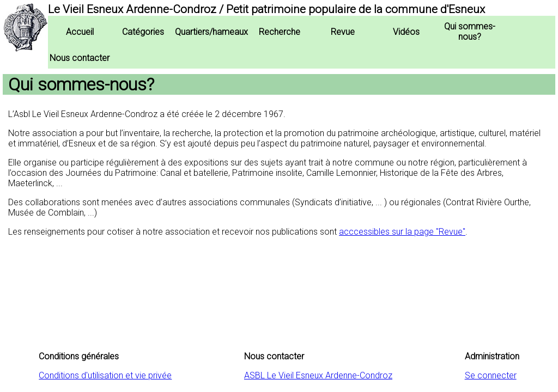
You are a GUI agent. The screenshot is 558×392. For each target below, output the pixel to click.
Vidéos (406, 32)
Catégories (143, 32)
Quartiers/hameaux (211, 32)
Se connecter (491, 375)
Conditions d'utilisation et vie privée (105, 375)
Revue (343, 32)
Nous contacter (80, 58)
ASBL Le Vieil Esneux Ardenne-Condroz (318, 375)
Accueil (80, 32)
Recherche (280, 32)
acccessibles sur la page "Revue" (402, 232)
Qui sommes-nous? (470, 32)
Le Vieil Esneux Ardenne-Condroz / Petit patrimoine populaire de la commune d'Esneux (266, 9)
